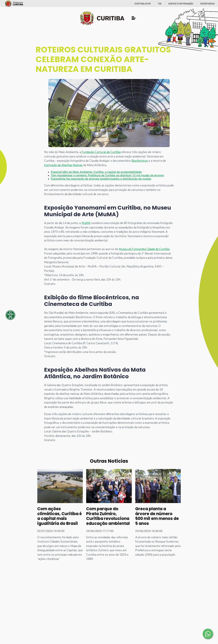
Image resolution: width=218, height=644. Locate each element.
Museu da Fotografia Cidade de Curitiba (144, 249)
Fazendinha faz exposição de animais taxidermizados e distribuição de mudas (101, 179)
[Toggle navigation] (134, 18)
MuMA (86, 223)
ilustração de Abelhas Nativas (63, 165)
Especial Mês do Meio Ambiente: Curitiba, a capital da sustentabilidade (96, 172)
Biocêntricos (140, 161)
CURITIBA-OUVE (143, 4)
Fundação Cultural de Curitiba (101, 152)
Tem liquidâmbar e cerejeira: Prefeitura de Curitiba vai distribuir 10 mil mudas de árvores (107, 175)
